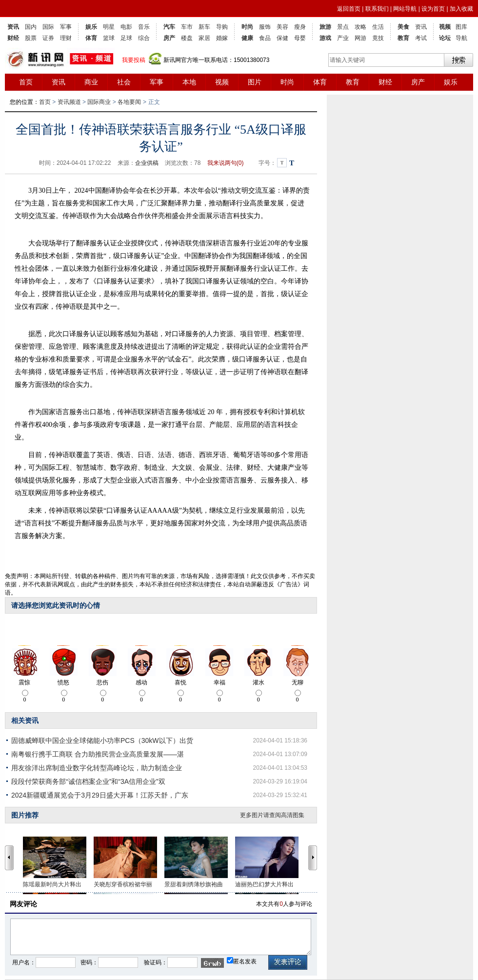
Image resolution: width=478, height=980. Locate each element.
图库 (461, 27)
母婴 (300, 38)
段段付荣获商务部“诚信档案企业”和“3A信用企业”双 (88, 781)
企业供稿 (147, 163)
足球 (126, 38)
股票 (31, 38)
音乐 (144, 27)
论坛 (445, 38)
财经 (13, 38)
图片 (255, 82)
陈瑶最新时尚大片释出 (52, 884)
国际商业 (99, 102)
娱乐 (91, 27)
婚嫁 (222, 38)
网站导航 (405, 9)
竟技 (378, 38)
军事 (66, 27)
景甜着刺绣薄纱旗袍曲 (194, 884)
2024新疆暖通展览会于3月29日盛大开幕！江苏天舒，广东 (100, 795)
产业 (343, 38)
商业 (91, 82)
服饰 (265, 27)
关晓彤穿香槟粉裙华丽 (123, 884)
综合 (144, 38)
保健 (282, 38)
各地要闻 (129, 102)
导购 (222, 27)
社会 (124, 82)
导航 (461, 38)
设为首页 (433, 9)
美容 (282, 27)
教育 (403, 38)
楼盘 (187, 38)
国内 (31, 27)
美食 (403, 27)
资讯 (13, 27)
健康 (247, 38)
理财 (66, 38)
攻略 (360, 27)
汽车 (169, 27)
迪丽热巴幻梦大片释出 (264, 884)
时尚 (247, 27)
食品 (265, 38)
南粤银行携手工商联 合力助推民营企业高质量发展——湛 (98, 754)
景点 (343, 27)
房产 (169, 38)
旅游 (325, 27)
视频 (445, 27)
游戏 (325, 38)
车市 (187, 27)
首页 (26, 82)
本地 (189, 82)
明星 (109, 27)
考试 (421, 38)
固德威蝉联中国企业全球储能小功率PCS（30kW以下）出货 (102, 740)
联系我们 (377, 9)
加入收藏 (461, 9)
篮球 (109, 38)
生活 (378, 27)
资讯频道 (69, 102)
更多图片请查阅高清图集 (272, 815)
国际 (48, 27)
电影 (126, 27)
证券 (48, 38)
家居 (204, 38)
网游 (360, 38)
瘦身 (300, 27)
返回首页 (349, 9)
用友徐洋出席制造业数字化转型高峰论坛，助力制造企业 (97, 768)
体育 (91, 38)
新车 (204, 27)
